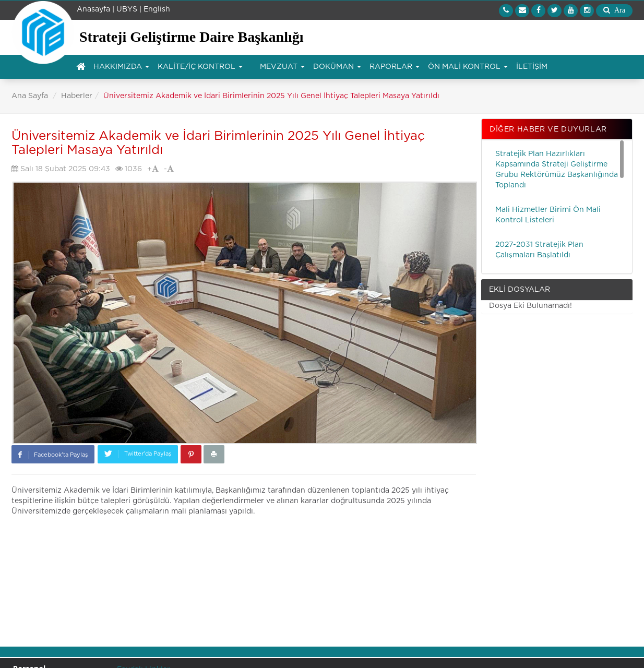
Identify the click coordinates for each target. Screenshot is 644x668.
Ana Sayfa (30, 96)
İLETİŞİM (532, 67)
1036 (129, 169)
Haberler (77, 96)
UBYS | (129, 9)
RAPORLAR (395, 67)
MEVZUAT (282, 67)
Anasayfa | (96, 9)
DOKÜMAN (337, 67)
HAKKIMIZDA (121, 67)
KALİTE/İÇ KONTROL (200, 67)
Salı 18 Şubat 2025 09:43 (61, 169)
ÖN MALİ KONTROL (468, 67)
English (157, 9)
